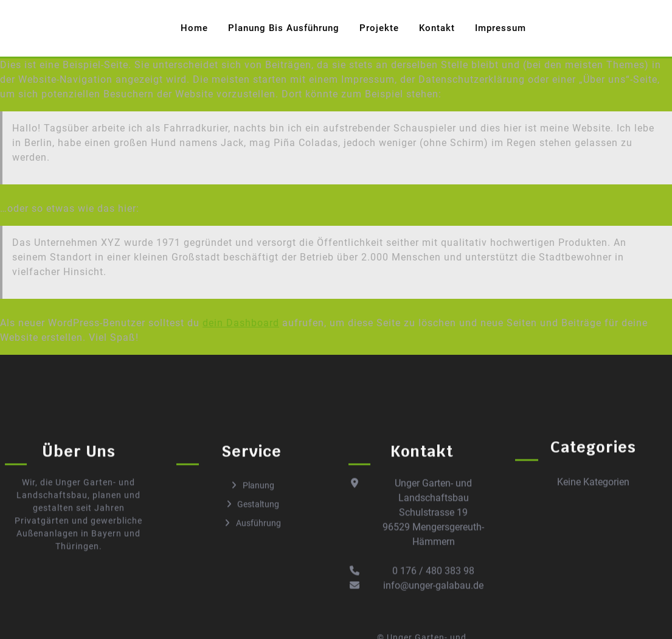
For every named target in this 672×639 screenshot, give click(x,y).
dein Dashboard (241, 323)
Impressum (501, 28)
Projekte (379, 28)
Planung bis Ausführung (284, 28)
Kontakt (437, 28)
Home (194, 28)
